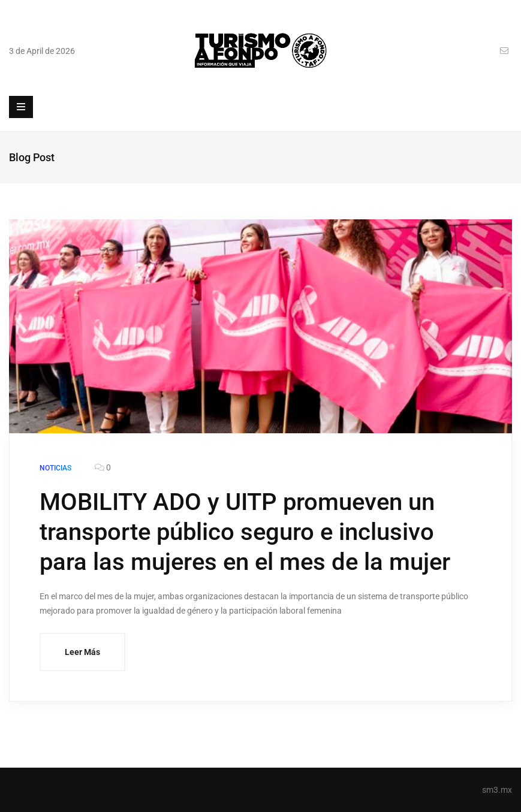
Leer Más (82, 652)
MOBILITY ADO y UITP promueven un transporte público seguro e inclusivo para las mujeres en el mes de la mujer (245, 532)
